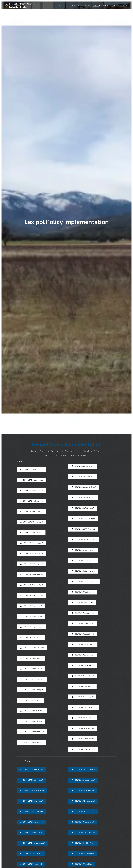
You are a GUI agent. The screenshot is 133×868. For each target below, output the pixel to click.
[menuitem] (59, 5)
